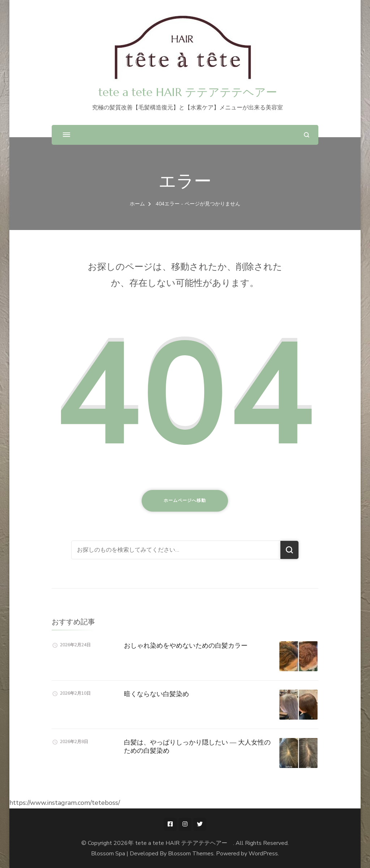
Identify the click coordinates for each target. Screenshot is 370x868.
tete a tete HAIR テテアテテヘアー (193, 92)
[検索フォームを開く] (307, 135)
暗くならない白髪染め (156, 694)
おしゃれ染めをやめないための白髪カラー (186, 645)
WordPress (263, 854)
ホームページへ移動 (185, 500)
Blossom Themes (191, 854)
